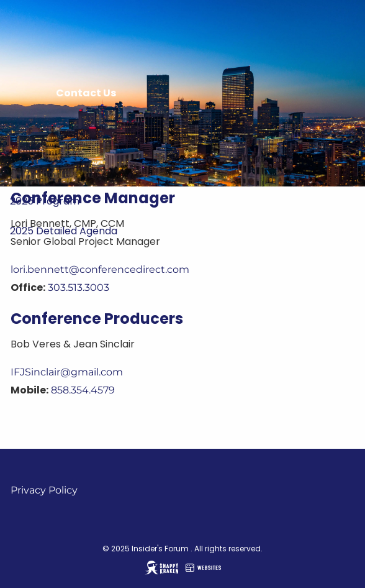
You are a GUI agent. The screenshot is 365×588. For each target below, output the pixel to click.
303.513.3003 (79, 287)
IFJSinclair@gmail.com (67, 372)
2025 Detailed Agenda (64, 231)
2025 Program (45, 201)
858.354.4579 (83, 390)
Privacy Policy (44, 490)
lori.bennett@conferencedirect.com (100, 269)
